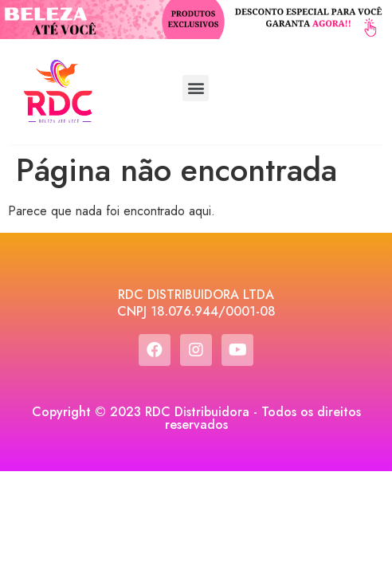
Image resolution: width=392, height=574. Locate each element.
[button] (196, 88)
